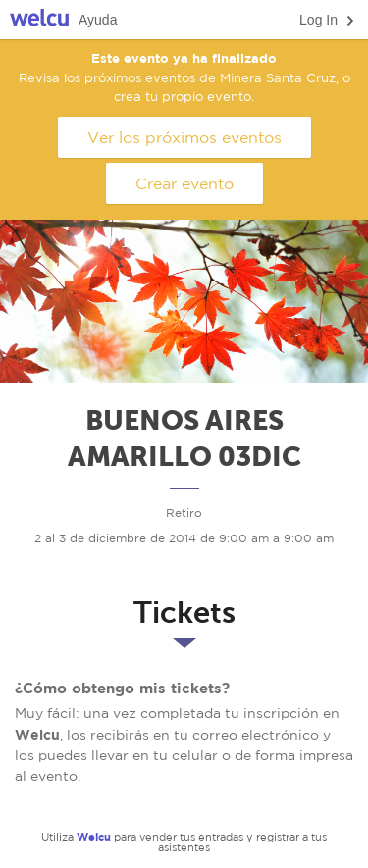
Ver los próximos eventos (184, 137)
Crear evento (184, 183)
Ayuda (98, 20)
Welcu (39, 20)
